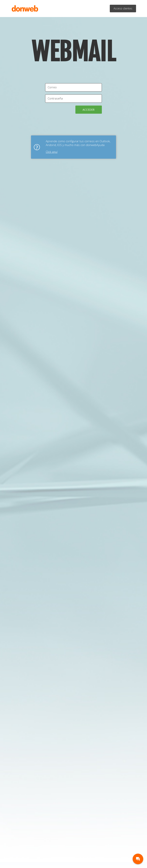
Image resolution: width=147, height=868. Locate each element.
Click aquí (52, 152)
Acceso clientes (123, 8)
